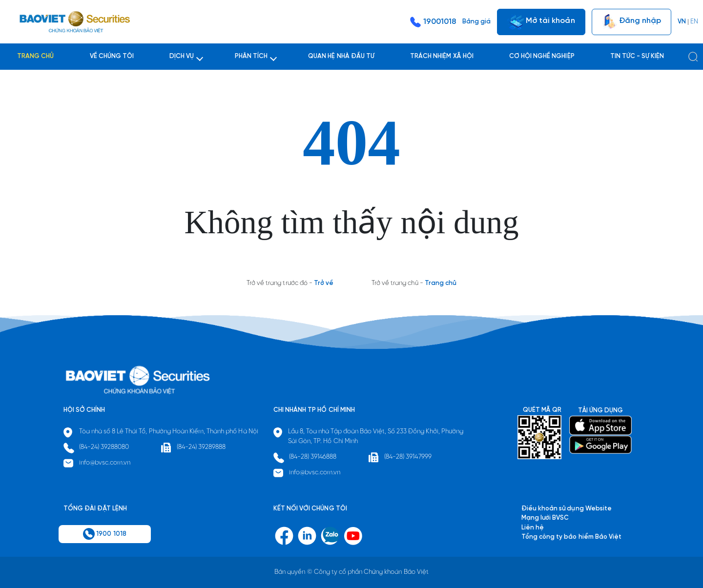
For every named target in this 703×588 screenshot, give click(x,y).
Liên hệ (533, 528)
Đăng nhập (631, 22)
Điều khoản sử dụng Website (567, 509)
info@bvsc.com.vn (105, 463)
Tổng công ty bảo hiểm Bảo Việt (571, 537)
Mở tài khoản (541, 22)
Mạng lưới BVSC (545, 518)
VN (682, 22)
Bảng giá (476, 22)
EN (694, 22)
